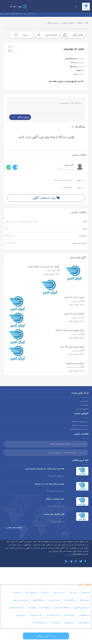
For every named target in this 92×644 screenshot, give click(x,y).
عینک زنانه (45, 593)
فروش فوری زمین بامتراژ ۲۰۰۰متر (70, 330)
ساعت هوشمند (84, 615)
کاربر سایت (68, 165)
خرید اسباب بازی (59, 593)
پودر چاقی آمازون (39, 600)
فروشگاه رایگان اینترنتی (62, 607)
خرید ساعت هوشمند (16, 607)
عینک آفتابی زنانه (31, 593)
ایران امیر (69, 554)
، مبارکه (53, 271)
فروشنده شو (45, 607)
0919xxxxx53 (67, 188)
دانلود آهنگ (85, 405)
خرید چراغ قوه (69, 622)
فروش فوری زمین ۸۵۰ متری (72, 347)
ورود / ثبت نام (16, 7)
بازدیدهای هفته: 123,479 (80, 422)
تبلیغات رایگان (85, 600)
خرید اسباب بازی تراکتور (21, 600)
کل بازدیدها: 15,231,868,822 (79, 429)
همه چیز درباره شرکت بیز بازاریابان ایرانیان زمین (45, 469)
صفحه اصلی (84, 401)
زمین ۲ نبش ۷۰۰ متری (74, 297)
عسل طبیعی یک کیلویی (82, 607)
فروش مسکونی (68, 23)
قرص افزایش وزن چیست (54, 514)
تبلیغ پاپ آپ (32, 607)
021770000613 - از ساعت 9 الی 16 (62, 453)
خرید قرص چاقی (69, 615)
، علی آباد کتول (75, 367)
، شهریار (78, 301)
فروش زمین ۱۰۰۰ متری (74, 314)
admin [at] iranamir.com (61, 444)
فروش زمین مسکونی (75, 363)
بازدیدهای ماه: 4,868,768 (80, 425)
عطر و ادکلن (86, 593)
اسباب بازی (73, 593)
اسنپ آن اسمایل (54, 600)
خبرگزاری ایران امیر (82, 409)
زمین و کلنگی (52, 23)
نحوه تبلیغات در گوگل (55, 499)
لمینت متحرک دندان (53, 615)
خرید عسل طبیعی (36, 615)
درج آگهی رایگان (70, 600)
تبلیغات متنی (84, 584)
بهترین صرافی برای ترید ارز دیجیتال (49, 484)
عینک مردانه (17, 593)
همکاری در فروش (84, 622)
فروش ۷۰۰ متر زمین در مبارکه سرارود (44, 267)
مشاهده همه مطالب (13, 528)
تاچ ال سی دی (21, 615)
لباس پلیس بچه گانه (39, 622)
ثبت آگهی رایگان (46, 636)
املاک (80, 23)
